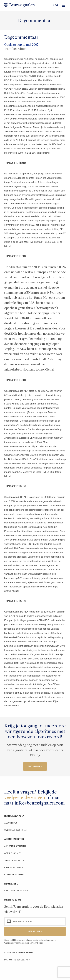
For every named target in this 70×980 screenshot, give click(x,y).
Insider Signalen (14, 860)
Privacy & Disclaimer (17, 960)
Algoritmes (11, 823)
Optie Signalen (13, 853)
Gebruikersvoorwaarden (15, 943)
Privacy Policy (36, 943)
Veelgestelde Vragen (16, 890)
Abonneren (35, 766)
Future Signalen (14, 867)
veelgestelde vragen (25, 797)
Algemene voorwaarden (18, 953)
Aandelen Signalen (15, 846)
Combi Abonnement (15, 874)
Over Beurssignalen (16, 830)
